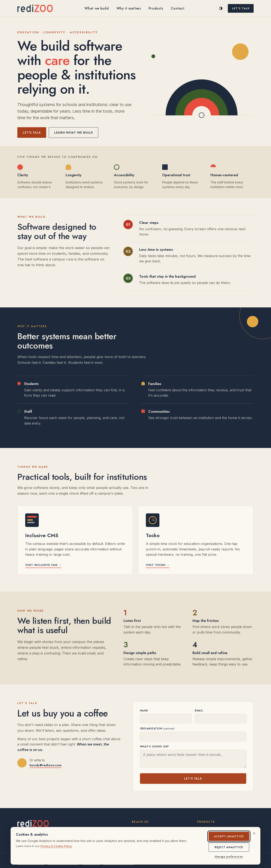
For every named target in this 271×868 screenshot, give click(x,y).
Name (144, 711)
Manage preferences (229, 857)
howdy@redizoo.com (46, 766)
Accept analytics (229, 836)
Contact (178, 8)
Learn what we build (73, 133)
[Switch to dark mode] (221, 8)
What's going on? (155, 747)
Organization (157, 729)
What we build (97, 8)
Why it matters (129, 8)
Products (156, 8)
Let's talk (241, 8)
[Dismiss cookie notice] (254, 833)
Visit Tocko (158, 565)
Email (199, 711)
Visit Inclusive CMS (43, 565)
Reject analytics (229, 847)
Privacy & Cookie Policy (56, 846)
